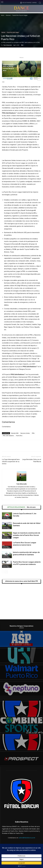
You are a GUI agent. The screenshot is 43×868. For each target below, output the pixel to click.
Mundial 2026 (15, 433)
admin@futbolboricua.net (27, 838)
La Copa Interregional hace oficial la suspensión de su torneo (11, 462)
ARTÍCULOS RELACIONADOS (16, 507)
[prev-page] (3, 572)
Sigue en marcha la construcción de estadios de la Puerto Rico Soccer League (27, 535)
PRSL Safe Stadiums (8, 436)
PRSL (33, 433)
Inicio (3, 15)
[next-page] (6, 572)
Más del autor (31, 507)
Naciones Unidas (25, 433)
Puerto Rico (19, 436)
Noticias (8, 15)
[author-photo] (22, 481)
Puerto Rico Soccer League (20, 15)
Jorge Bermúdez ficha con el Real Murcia (32, 460)
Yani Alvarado (8, 45)
